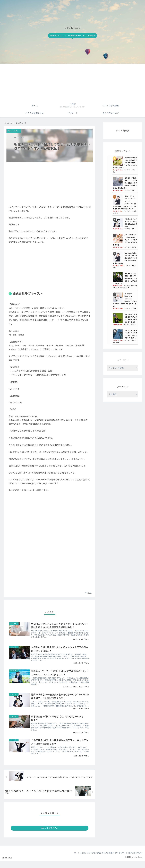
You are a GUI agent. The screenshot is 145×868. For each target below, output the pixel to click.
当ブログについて (135, 860)
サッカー (133, 324)
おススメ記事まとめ (106, 860)
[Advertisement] (72, 83)
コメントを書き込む (50, 835)
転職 (133, 190)
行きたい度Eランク (124, 288)
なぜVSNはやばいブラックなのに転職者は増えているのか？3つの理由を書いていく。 (125, 258)
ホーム (68, 860)
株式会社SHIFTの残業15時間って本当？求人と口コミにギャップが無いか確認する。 (125, 278)
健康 (114, 172)
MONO (133, 170)
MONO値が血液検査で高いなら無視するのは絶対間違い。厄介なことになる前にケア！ (125, 163)
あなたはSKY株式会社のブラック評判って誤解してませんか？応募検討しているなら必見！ (125, 183)
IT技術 (134, 211)
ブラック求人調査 (88, 860)
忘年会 (134, 247)
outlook (116, 213)
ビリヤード (121, 860)
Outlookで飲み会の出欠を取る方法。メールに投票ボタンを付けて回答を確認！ (125, 240)
